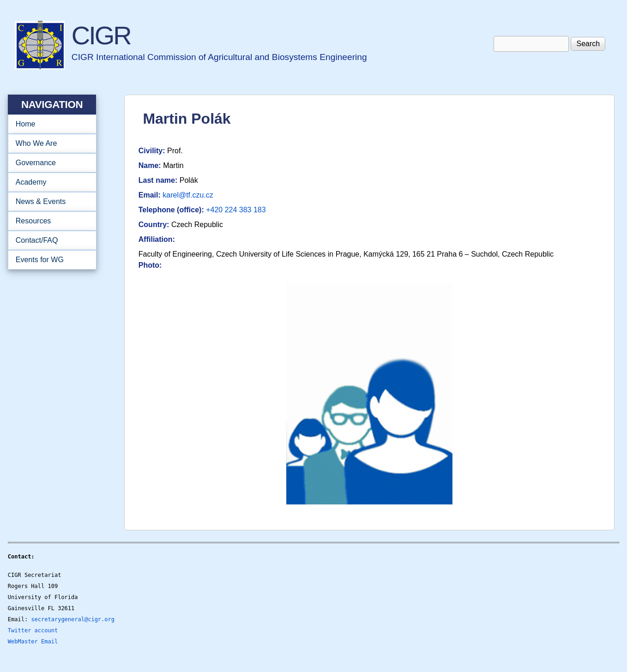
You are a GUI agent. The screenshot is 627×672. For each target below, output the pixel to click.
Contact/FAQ (49, 240)
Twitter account (33, 630)
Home (26, 124)
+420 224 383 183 (236, 210)
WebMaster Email (33, 642)
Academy (49, 182)
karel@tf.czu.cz (188, 195)
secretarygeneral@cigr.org (73, 619)
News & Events (49, 202)
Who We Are (49, 144)
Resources (49, 221)
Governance (49, 163)
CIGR (101, 35)
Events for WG (40, 260)
